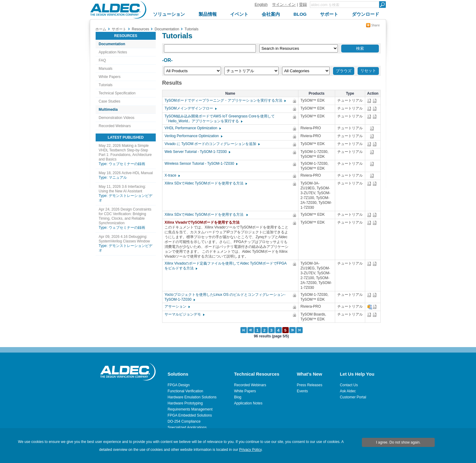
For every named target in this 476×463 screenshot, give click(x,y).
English (261, 4)
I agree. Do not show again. (398, 442)
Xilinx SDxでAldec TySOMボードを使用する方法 (206, 183)
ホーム (101, 29)
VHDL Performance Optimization (192, 128)
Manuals (105, 69)
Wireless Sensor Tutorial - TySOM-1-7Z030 (201, 164)
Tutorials (106, 85)
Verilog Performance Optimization (193, 136)
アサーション (177, 306)
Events (303, 391)
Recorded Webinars (115, 126)
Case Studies (109, 101)
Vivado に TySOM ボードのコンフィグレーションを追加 (212, 144)
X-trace (172, 175)
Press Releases (310, 385)
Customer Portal (353, 397)
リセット (368, 71)
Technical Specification (117, 93)
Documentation (112, 44)
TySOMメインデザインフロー (190, 108)
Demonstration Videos (117, 118)
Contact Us (349, 385)
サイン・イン (284, 4)
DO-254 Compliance (184, 421)
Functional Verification (185, 391)
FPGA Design (179, 385)
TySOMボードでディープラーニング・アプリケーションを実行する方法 (225, 100)
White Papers (110, 77)
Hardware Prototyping (185, 403)
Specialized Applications (187, 428)
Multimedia (108, 110)
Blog (238, 397)
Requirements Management (190, 409)
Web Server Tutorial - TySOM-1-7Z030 (197, 152)
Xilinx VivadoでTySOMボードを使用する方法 (204, 222)
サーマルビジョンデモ (184, 314)
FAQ (102, 60)
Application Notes (113, 52)
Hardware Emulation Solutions (192, 397)
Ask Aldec (348, 391)
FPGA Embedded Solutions (190, 415)
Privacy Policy (250, 450)
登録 (303, 4)
